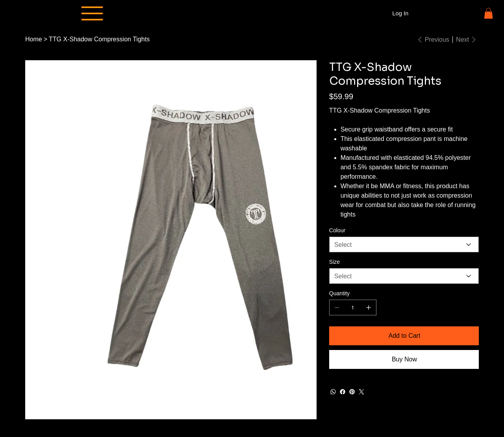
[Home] (34, 39)
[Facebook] (343, 392)
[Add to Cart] (404, 336)
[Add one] (369, 307)
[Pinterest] (352, 392)
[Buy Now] (404, 359)
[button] (488, 13)
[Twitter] (361, 392)
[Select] (404, 244)
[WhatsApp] (333, 392)
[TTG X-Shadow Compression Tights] (99, 39)
